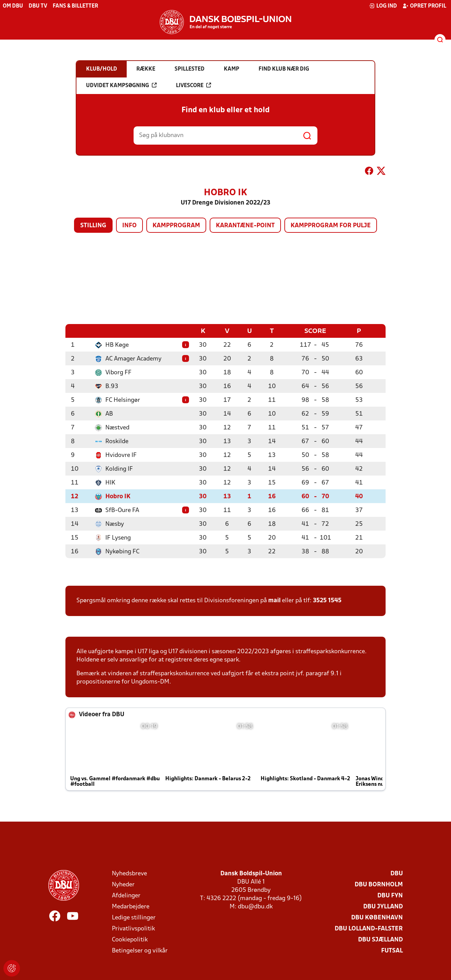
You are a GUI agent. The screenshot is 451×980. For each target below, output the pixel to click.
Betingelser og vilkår (140, 951)
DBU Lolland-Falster (369, 929)
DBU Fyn (390, 895)
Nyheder (123, 884)
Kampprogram (176, 226)
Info (129, 226)
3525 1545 (327, 600)
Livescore (193, 85)
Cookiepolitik (130, 940)
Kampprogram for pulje (331, 226)
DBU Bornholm (379, 884)
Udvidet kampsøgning (121, 85)
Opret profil (424, 6)
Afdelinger (126, 895)
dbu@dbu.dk (255, 906)
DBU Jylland (383, 906)
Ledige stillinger (134, 918)
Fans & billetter (75, 6)
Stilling (93, 226)
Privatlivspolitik (133, 929)
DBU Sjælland (380, 940)
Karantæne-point (245, 226)
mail (274, 600)
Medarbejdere (131, 906)
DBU (397, 873)
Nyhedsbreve (129, 873)
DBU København (377, 918)
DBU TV (38, 6)
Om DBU (13, 6)
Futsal (392, 951)
